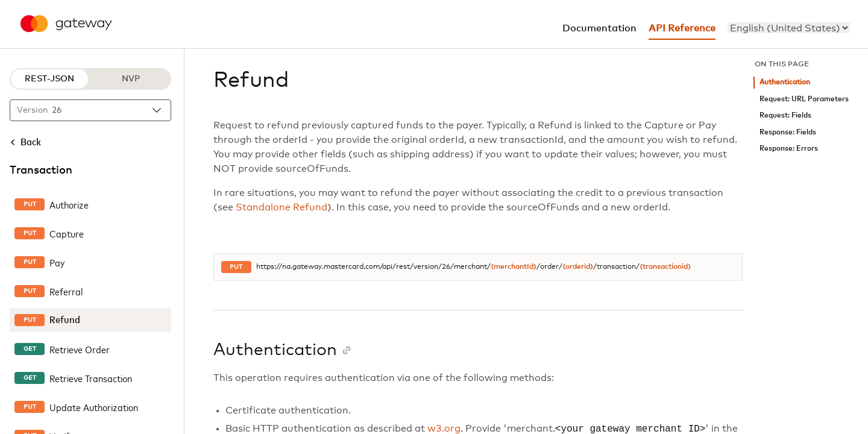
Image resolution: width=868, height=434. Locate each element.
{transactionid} (665, 267)
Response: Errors (789, 149)
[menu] (789, 28)
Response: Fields (788, 132)
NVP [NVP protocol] (131, 79)
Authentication (785, 82)
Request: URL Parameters (804, 99)
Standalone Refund (281, 207)
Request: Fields (785, 115)
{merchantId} (514, 267)
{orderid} (578, 267)
